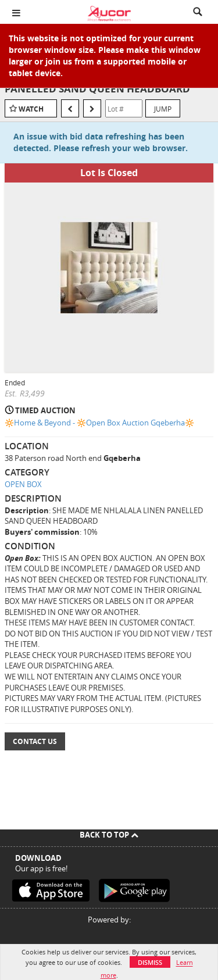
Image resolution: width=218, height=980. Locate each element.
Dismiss (150, 962)
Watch (31, 109)
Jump (163, 109)
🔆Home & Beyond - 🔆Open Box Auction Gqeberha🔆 (99, 423)
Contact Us (35, 741)
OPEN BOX (23, 484)
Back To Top (109, 835)
